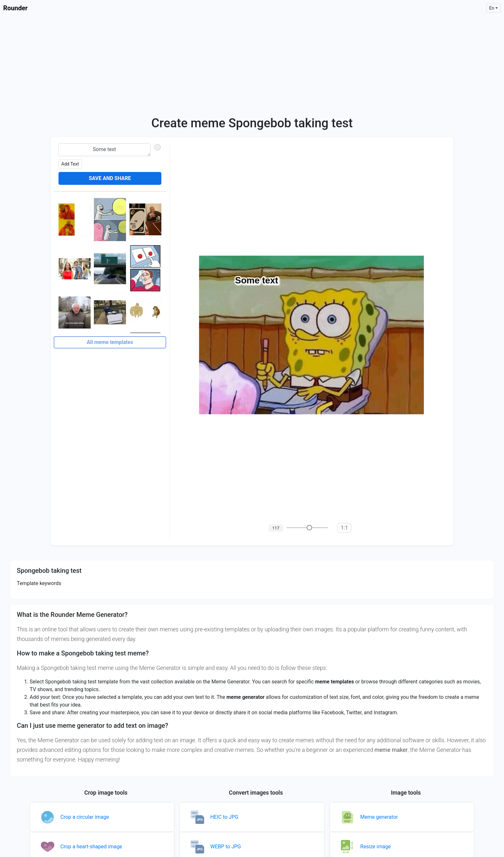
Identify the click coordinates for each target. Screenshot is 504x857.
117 (276, 528)
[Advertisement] (252, 64)
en (492, 8)
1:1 (345, 528)
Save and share (110, 178)
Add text (70, 164)
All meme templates (110, 342)
